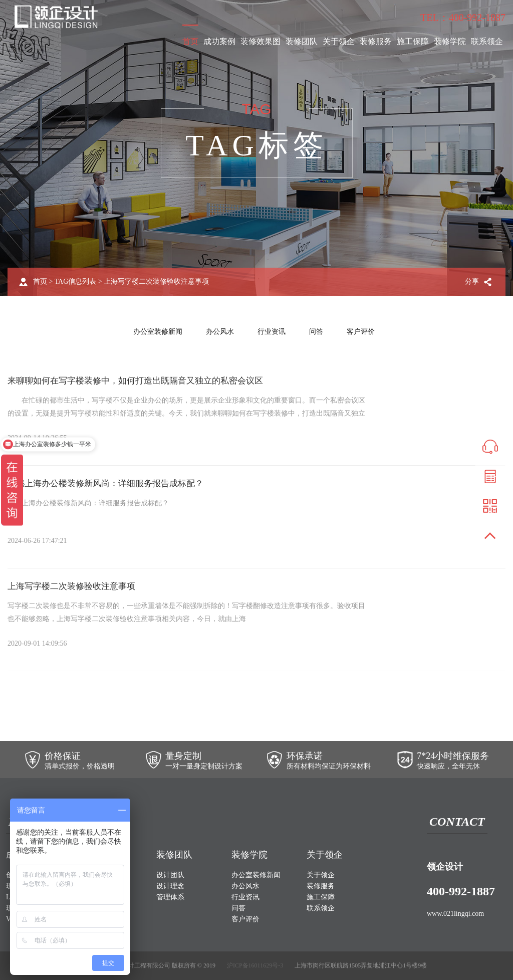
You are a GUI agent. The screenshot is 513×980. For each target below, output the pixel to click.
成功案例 (219, 41)
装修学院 (450, 41)
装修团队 (302, 41)
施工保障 (413, 41)
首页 (190, 41)
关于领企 (339, 41)
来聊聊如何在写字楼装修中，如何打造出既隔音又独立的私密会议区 (143, 380)
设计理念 (170, 886)
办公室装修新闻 (158, 332)
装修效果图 (261, 41)
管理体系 (170, 897)
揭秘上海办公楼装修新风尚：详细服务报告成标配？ (111, 483)
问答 (316, 332)
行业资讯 (272, 332)
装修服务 (376, 41)
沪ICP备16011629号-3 (255, 965)
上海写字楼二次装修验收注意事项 (75, 586)
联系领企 (487, 41)
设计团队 (170, 875)
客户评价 (361, 332)
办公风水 (220, 332)
